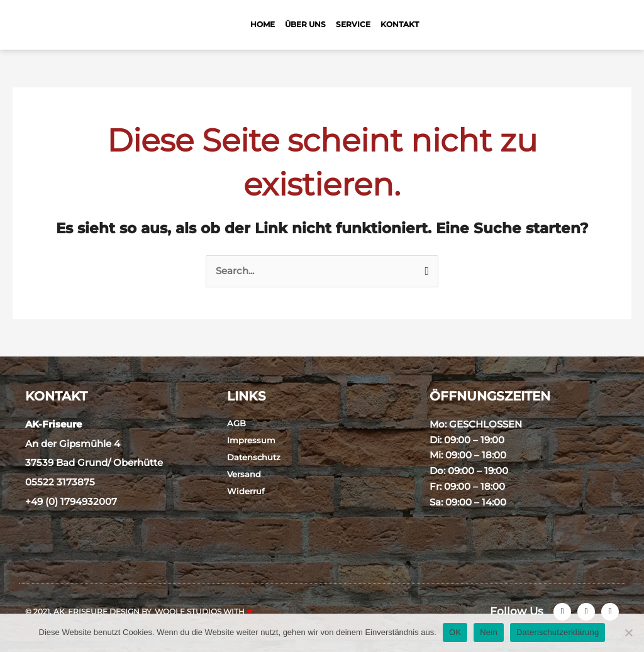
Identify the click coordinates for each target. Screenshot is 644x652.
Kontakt (400, 24)
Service (353, 24)
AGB (236, 423)
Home (263, 24)
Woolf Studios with (204, 611)
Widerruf (246, 491)
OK (455, 632)
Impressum (251, 440)
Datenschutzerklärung (558, 632)
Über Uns (305, 24)
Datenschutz (254, 457)
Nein (489, 632)
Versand (244, 474)
